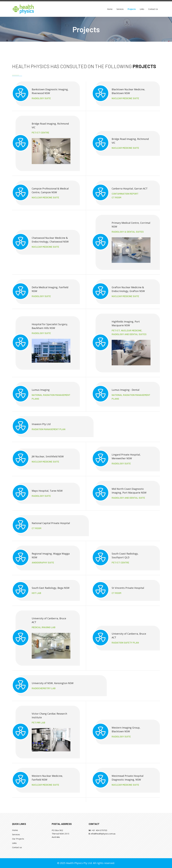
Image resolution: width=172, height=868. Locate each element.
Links (14, 843)
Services (16, 834)
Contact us (17, 847)
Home (15, 830)
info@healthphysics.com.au (103, 834)
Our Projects (18, 839)
